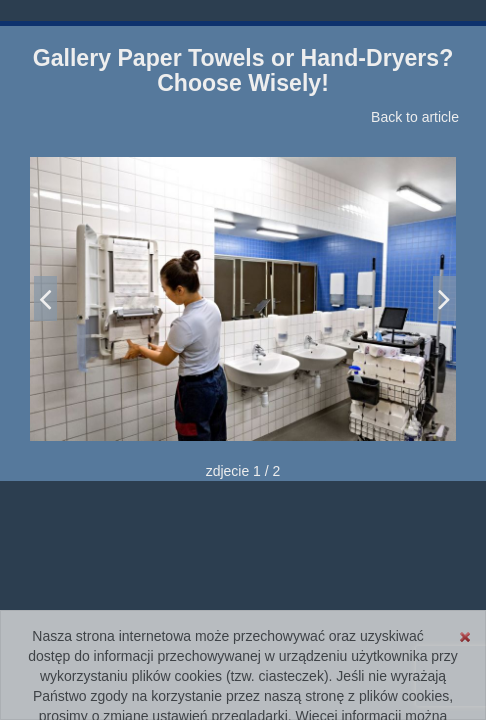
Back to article (415, 117)
